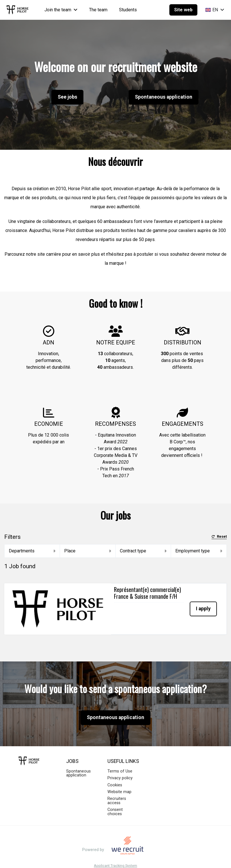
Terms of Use (120, 763)
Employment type (199, 551)
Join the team (61, 10)
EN (215, 10)
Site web (183, 10)
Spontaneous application (164, 97)
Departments (32, 551)
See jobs (67, 97)
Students (128, 10)
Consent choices (115, 803)
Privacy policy (120, 770)
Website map (119, 784)
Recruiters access (117, 792)
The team (98, 10)
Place (88, 551)
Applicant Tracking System (115, 858)
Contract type (143, 551)
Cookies (115, 777)
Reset (219, 537)
